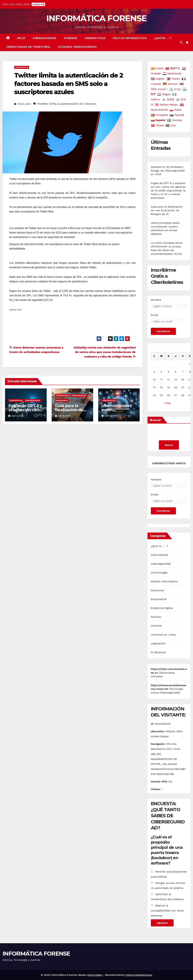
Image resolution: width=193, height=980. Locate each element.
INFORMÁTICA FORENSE (97, 18)
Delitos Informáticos (130, 38)
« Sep (167, 403)
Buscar (156, 420)
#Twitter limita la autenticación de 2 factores (67, 104)
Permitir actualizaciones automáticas (169, 874)
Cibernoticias (95, 38)
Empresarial (62, 400)
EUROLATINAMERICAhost (139, 975)
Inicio (21, 38)
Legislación (158, 643)
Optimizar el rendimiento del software (167, 897)
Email (155, 315)
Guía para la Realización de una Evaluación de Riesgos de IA (167, 210)
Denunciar (158, 590)
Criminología (159, 573)
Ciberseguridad (45, 38)
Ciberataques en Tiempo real (28, 47)
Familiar (156, 617)
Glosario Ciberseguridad (77, 47)
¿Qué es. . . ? (163, 38)
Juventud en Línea (163, 635)
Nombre (156, 300)
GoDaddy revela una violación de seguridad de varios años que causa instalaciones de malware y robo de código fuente (105, 352)
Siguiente (162, 923)
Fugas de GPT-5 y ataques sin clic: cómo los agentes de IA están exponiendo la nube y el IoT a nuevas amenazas (168, 190)
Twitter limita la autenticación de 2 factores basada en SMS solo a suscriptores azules (69, 84)
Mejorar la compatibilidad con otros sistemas (167, 911)
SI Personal (158, 652)
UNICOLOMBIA (95, 975)
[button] (181, 42)
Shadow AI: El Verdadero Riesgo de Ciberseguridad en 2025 (168, 171)
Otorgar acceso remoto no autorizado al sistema (168, 885)
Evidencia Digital (162, 608)
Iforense (70, 38)
